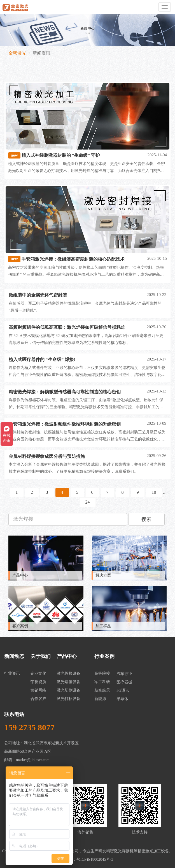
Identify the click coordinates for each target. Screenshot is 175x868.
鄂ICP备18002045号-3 (95, 859)
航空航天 (102, 690)
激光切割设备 (69, 690)
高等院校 (102, 673)
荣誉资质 (38, 682)
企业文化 (38, 673)
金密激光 (17, 53)
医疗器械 (124, 682)
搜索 (146, 519)
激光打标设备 (69, 699)
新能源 (100, 699)
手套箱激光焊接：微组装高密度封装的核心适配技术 (73, 259)
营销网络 (38, 690)
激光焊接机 (124, 851)
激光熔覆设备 (69, 682)
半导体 (122, 699)
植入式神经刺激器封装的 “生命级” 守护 (61, 155)
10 (154, 492)
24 (88, 502)
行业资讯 (12, 673)
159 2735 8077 (29, 727)
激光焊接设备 (69, 673)
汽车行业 (124, 674)
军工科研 (102, 682)
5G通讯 (123, 691)
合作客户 (38, 699)
